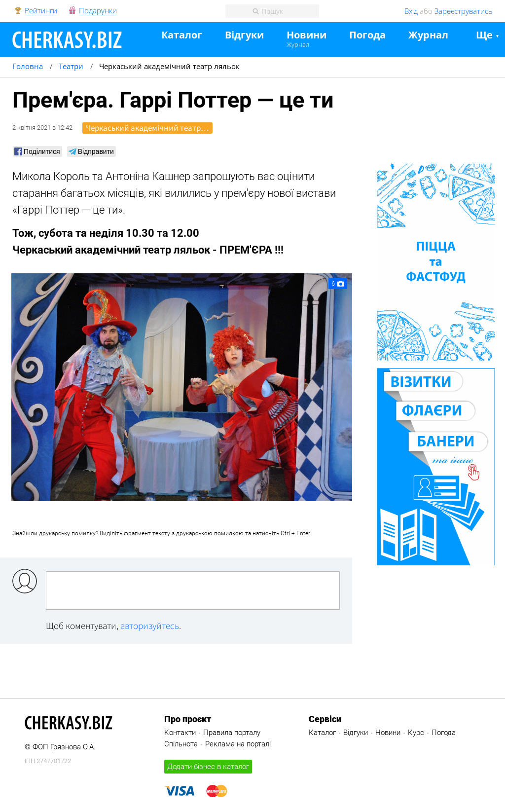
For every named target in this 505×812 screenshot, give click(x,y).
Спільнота (181, 744)
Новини (307, 35)
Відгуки (244, 35)
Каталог (182, 35)
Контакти (180, 733)
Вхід (411, 11)
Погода (367, 35)
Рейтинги (41, 11)
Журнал (298, 44)
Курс (416, 733)
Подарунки (98, 11)
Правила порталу (232, 733)
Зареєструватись (464, 11)
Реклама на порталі (238, 744)
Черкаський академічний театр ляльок (149, 128)
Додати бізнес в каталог (208, 767)
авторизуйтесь (150, 626)
